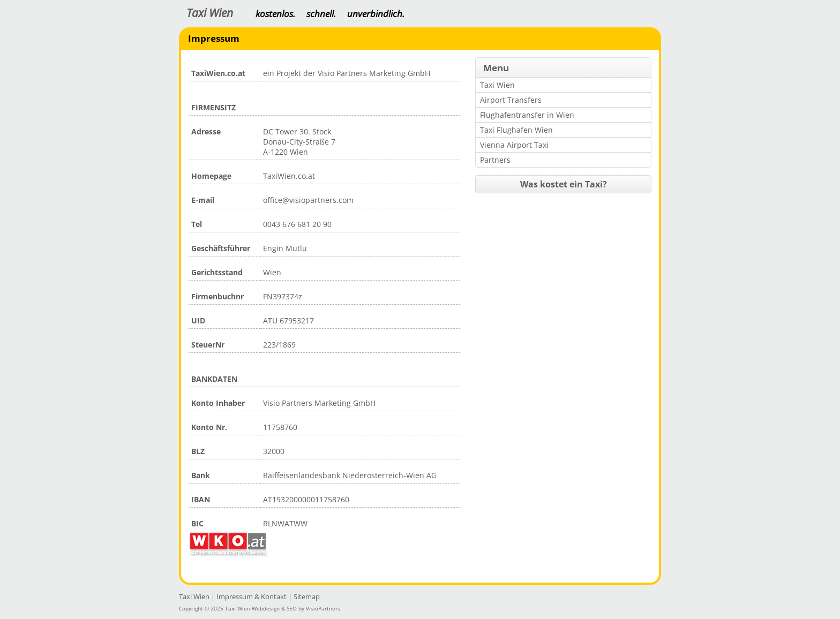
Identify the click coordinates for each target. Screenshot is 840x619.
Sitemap (307, 597)
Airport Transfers (511, 100)
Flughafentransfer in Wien (527, 115)
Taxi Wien (210, 13)
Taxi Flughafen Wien (516, 130)
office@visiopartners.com (308, 200)
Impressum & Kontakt (252, 597)
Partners (495, 160)
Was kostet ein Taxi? (564, 184)
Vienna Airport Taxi (514, 145)
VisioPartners (323, 608)
